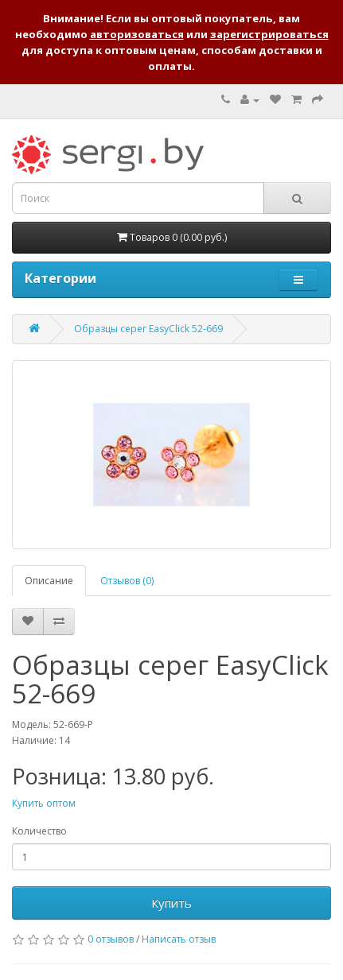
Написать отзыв (179, 939)
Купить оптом (44, 803)
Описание (49, 581)
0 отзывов (111, 939)
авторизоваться (137, 34)
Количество (39, 831)
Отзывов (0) (127, 581)
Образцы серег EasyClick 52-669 (148, 329)
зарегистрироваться (269, 34)
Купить (171, 903)
